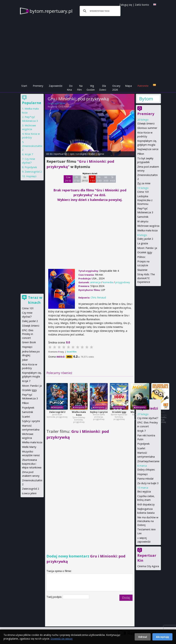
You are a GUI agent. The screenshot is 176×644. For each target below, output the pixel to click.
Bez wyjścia (144, 491)
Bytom (146, 99)
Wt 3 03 (106, 179)
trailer (92, 154)
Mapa (128, 86)
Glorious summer (147, 128)
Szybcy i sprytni (99, 412)
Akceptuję (162, 637)
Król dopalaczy (146, 504)
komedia (108, 282)
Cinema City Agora (148, 566)
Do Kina (70, 88)
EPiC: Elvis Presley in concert (28, 334)
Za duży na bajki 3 (148, 483)
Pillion (141, 154)
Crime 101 (143, 192)
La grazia (143, 243)
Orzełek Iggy (119, 412)
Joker (25, 360)
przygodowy (123, 282)
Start (24, 86)
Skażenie (142, 270)
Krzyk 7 (141, 431)
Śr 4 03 (113, 179)
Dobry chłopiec (146, 470)
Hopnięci (142, 474)
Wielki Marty (29, 447)
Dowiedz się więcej (62, 639)
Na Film (80, 88)
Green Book (29, 342)
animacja (95, 282)
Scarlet (141, 448)
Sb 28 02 (85, 179)
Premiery (38, 86)
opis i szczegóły (78, 154)
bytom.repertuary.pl (51, 11)
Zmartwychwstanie (148, 461)
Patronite (143, 86)
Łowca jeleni (29, 493)
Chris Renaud (65, 107)
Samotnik (143, 217)
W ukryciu (143, 221)
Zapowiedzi (56, 86)
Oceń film (72, 352)
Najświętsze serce (148, 149)
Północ (141, 257)
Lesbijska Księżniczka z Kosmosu (145, 200)
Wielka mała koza (79, 413)
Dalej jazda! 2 (145, 239)
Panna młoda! (145, 479)
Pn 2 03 (99, 179)
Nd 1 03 (92, 179)
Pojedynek (143, 444)
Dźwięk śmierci (146, 123)
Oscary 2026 (116, 88)
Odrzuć (143, 637)
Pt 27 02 (77, 179)
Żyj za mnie (144, 183)
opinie (101, 154)
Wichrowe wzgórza (148, 226)
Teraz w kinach (35, 300)
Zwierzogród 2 (57, 412)
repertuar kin (61, 154)
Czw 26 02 (68, 179)
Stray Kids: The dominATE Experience (146, 278)
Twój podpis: (55, 597)
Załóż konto (142, 5)
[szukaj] (100, 11)
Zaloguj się (126, 5)
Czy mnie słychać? (148, 418)
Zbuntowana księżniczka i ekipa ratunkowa (32, 464)
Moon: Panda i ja (147, 248)
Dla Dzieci (103, 88)
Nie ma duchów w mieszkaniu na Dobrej (148, 521)
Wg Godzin (91, 88)
